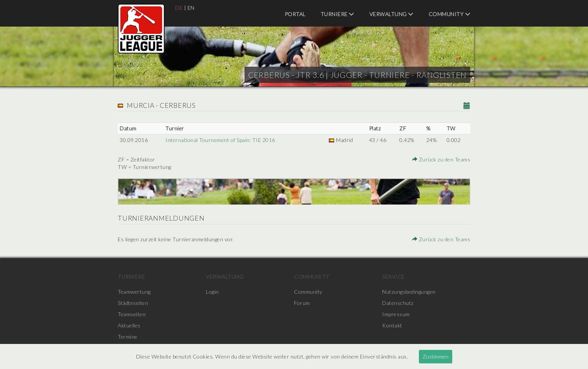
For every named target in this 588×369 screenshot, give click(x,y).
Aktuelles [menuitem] (129, 325)
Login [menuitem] (212, 292)
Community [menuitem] (450, 14)
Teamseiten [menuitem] (132, 314)
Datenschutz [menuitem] (398, 303)
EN (191, 8)
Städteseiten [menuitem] (133, 303)
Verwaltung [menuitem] (391, 14)
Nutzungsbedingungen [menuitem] (409, 292)
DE (179, 8)
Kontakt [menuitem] (392, 325)
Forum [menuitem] (302, 303)
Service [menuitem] (393, 277)
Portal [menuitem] (295, 14)
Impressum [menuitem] (396, 314)
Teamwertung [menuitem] (134, 292)
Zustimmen (436, 356)
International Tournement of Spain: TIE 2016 (220, 140)
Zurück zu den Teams (441, 159)
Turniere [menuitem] (337, 14)
